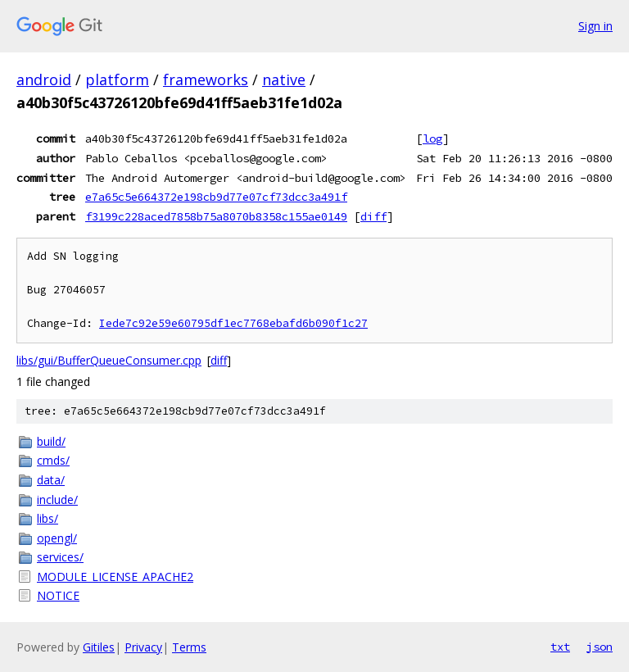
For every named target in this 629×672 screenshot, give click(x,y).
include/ (57, 499)
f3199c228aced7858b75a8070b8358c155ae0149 (216, 216)
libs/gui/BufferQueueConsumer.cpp (109, 360)
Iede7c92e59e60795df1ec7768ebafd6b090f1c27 (233, 323)
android (44, 79)
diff (373, 216)
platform (117, 79)
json (600, 647)
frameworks (206, 79)
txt (560, 647)
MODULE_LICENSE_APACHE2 (115, 577)
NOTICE (58, 595)
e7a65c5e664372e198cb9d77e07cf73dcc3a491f (216, 197)
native (284, 79)
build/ (51, 441)
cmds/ (53, 460)
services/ (60, 557)
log (432, 138)
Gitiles (99, 647)
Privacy (143, 647)
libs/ (48, 518)
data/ (51, 480)
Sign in (595, 26)
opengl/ (57, 538)
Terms (189, 647)
